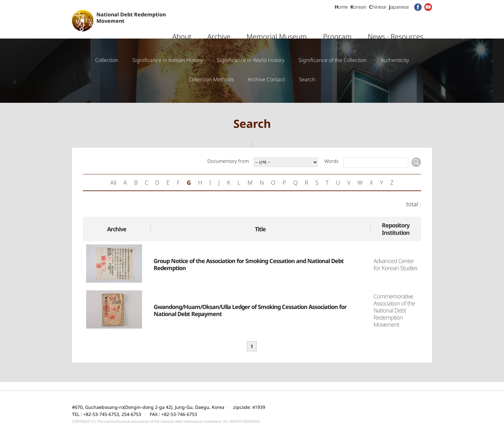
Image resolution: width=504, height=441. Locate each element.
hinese (378, 7)
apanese (399, 7)
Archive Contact (266, 79)
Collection (107, 60)
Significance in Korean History (168, 60)
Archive (219, 24)
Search (307, 79)
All (113, 182)
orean (358, 7)
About (182, 24)
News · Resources (396, 24)
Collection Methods (211, 79)
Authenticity (395, 60)
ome (341, 7)
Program (337, 24)
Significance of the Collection (333, 60)
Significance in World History (251, 60)
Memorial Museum (277, 24)
